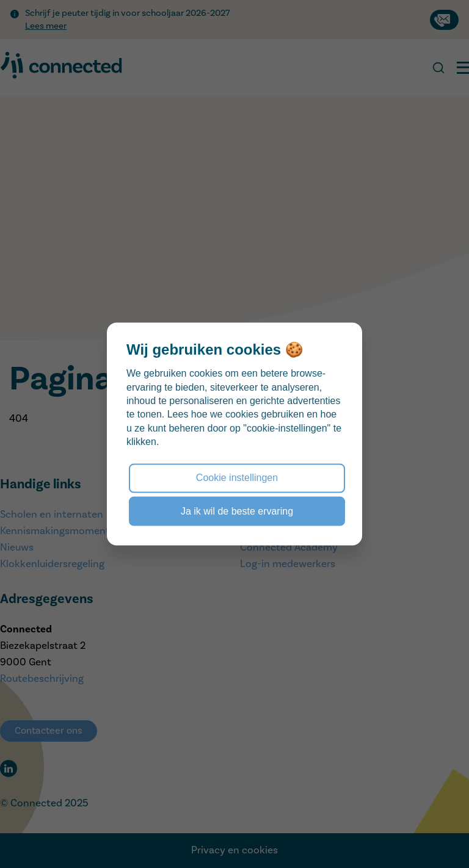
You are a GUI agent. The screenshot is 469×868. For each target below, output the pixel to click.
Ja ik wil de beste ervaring (237, 511)
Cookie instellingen (237, 478)
